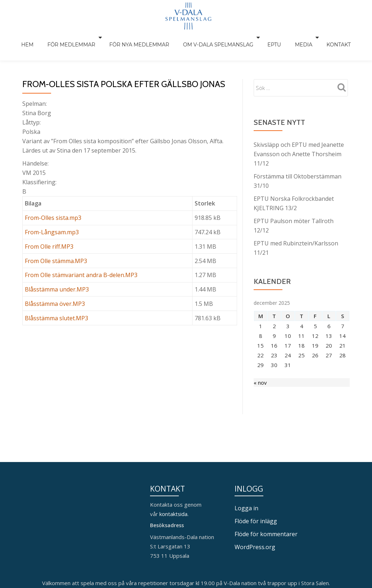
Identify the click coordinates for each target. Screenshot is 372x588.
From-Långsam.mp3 (52, 217)
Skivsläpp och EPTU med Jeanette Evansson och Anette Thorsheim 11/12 (299, 139)
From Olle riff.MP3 (49, 231)
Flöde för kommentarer (266, 490)
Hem (42, 37)
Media (292, 37)
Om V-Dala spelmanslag (217, 37)
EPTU (269, 37)
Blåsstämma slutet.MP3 (56, 303)
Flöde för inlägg (256, 477)
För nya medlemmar (144, 37)
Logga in (246, 464)
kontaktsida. (175, 470)
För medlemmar (80, 37)
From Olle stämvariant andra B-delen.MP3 (81, 260)
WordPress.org (255, 503)
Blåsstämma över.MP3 (55, 289)
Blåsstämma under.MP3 (57, 274)
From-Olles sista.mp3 (53, 203)
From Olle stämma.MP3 (56, 246)
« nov (260, 368)
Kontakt (323, 37)
